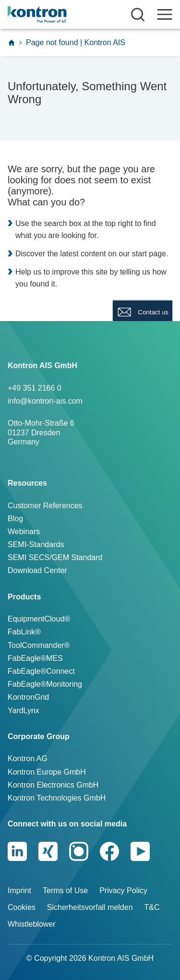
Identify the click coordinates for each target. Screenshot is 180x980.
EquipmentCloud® (39, 619)
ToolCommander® (39, 645)
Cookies (22, 907)
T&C (152, 907)
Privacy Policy (123, 890)
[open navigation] (165, 14)
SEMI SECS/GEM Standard (55, 557)
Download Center (37, 570)
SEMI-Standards (36, 544)
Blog (15, 519)
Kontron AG (28, 759)
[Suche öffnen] (138, 14)
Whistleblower (32, 924)
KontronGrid (28, 697)
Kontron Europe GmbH (47, 772)
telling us (135, 272)
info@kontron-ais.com (45, 401)
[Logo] (52, 14)
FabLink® (24, 632)
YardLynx (24, 711)
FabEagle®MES (35, 658)
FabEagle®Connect (41, 671)
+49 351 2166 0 (35, 388)
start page (149, 254)
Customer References (45, 506)
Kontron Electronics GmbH (53, 785)
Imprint (19, 890)
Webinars (24, 532)
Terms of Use (65, 890)
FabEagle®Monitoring (45, 684)
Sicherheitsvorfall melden (90, 907)
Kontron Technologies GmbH (57, 798)
